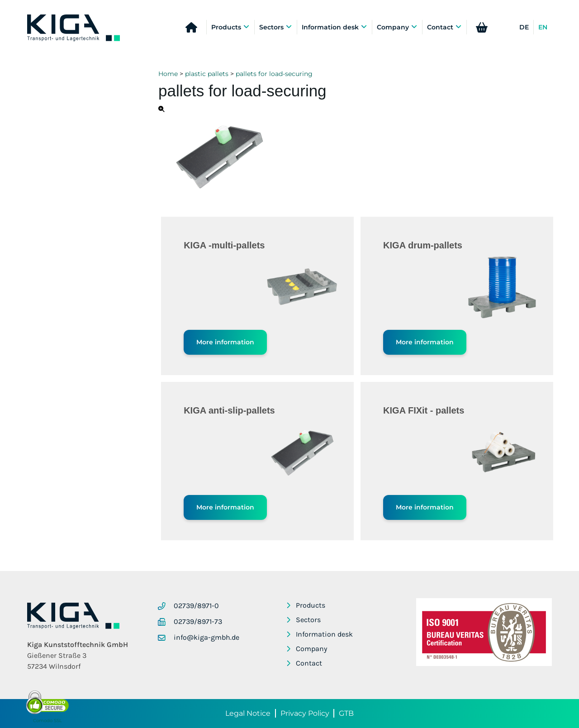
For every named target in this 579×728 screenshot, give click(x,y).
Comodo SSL (47, 721)
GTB (346, 713)
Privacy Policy (305, 713)
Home (168, 74)
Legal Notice (248, 713)
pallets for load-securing (274, 74)
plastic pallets (207, 74)
